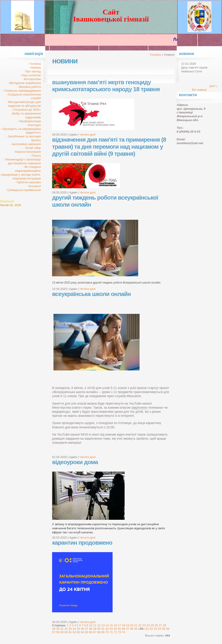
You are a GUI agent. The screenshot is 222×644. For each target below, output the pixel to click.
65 (87, 632)
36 (82, 629)
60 (66, 632)
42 (107, 629)
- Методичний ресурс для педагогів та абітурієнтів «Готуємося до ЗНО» (24, 106)
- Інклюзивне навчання (25, 144)
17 (119, 625)
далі (212, 86)
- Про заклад (32, 71)
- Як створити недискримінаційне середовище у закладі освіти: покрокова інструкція (21, 173)
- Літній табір (32, 148)
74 (123, 632)
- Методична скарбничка (24, 83)
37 (87, 629)
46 (123, 629)
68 (99, 632)
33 (70, 629)
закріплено (139, 408)
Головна (155, 55)
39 (95, 629)
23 (144, 625)
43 (111, 629)
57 (54, 632)
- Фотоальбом (31, 79)
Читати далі (88, 135)
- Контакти (34, 186)
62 (74, 632)
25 (152, 625)
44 (115, 629)
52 (151, 629)
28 (164, 625)
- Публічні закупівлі (28, 182)
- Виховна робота (29, 87)
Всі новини (199, 90)
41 (103, 629)
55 (164, 629)
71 (111, 632)
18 (123, 625)
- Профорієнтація (29, 121)
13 (103, 625)
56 (168, 629)
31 (62, 629)
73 (119, 632)
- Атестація (33, 125)
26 (156, 625)
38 (91, 629)
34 (74, 629)
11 (95, 625)
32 (66, 629)
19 (128, 625)
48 (132, 629)
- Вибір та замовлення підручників (26, 115)
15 (111, 625)
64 (82, 632)
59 (62, 632)
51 (147, 629)
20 (132, 625)
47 (128, 629)
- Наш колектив (30, 75)
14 (107, 625)
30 (58, 629)
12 (99, 625)
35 (78, 629)
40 (99, 629)
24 (148, 625)
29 (54, 629)
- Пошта (35, 156)
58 (58, 632)
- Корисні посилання (27, 152)
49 (136, 629)
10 (91, 625)
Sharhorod (7, 201)
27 (160, 625)
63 (78, 632)
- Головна (34, 64)
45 (119, 629)
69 (103, 632)
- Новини (35, 68)
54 (159, 629)
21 (136, 625)
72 (115, 632)
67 (95, 632)
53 (155, 629)
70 (107, 632)
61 (70, 632)
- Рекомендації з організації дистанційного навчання (22, 161)
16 (115, 625)
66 (91, 632)
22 (140, 625)
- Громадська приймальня (23, 190)
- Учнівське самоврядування (22, 91)
